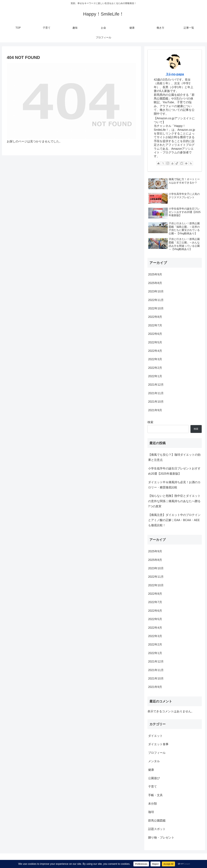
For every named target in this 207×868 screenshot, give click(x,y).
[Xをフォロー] (163, 163)
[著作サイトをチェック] (158, 163)
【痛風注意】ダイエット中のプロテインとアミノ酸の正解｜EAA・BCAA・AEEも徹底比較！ (174, 520)
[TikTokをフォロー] (177, 163)
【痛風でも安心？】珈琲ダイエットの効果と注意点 (174, 457)
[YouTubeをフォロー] (172, 163)
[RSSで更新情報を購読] (191, 163)
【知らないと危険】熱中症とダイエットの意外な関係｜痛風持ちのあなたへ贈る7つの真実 (174, 501)
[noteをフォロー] (182, 163)
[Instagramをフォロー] (168, 163)
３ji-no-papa (175, 74)
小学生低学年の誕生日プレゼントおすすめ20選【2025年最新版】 (174, 471)
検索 (150, 422)
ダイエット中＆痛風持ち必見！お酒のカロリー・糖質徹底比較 (174, 485)
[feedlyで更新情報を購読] (186, 163)
